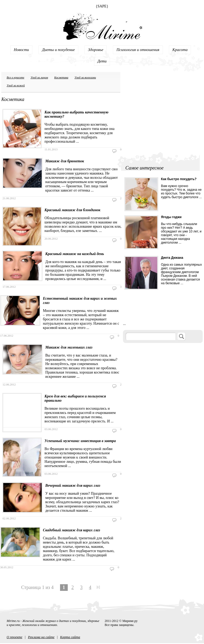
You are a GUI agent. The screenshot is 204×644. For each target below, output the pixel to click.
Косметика (61, 77)
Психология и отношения (138, 50)
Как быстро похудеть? (179, 179)
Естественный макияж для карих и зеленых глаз (80, 301)
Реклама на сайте (41, 637)
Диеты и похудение (58, 50)
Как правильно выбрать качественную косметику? (76, 114)
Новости (21, 50)
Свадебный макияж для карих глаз (72, 530)
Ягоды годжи (171, 217)
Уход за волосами (85, 77)
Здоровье (96, 50)
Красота (180, 50)
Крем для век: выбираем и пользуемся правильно (75, 398)
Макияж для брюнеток (65, 161)
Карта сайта (70, 637)
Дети (102, 61)
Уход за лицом (39, 77)
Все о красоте (15, 77)
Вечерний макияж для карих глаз (73, 486)
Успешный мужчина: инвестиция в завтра (80, 441)
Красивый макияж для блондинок (72, 210)
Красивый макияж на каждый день (75, 254)
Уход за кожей (16, 85)
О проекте (14, 637)
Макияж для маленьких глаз (69, 347)
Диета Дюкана (172, 258)
